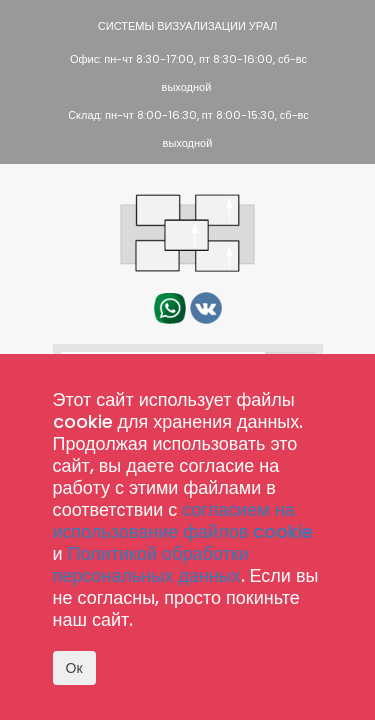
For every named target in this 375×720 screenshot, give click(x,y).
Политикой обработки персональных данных (151, 564)
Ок (74, 668)
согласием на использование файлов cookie (183, 520)
